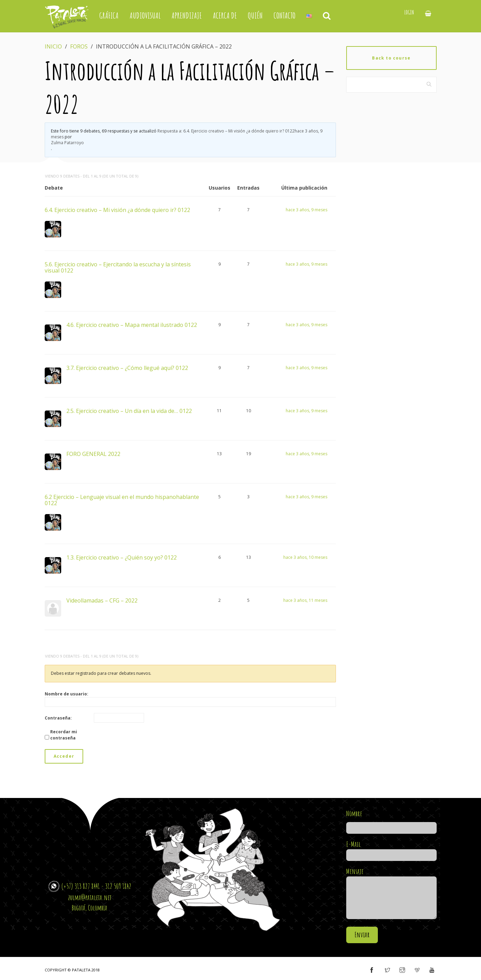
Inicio (53, 46)
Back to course (391, 58)
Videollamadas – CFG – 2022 (102, 600)
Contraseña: (58, 718)
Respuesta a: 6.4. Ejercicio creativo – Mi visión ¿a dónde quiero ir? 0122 (187, 134)
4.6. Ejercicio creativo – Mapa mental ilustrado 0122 (132, 324)
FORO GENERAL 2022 (93, 454)
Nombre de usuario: (67, 694)
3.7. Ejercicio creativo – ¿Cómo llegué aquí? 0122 (127, 367)
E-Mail (391, 850)
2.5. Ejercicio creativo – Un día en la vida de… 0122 (129, 411)
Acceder (64, 756)
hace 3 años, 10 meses (305, 557)
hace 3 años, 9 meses (307, 210)
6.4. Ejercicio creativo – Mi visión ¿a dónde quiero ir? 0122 (117, 210)
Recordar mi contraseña (64, 735)
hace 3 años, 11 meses (305, 600)
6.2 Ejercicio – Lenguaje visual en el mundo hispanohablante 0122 (122, 500)
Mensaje (391, 894)
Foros (79, 46)
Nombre (391, 821)
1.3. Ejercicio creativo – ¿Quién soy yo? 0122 (122, 557)
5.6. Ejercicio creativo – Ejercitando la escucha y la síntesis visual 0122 (118, 267)
